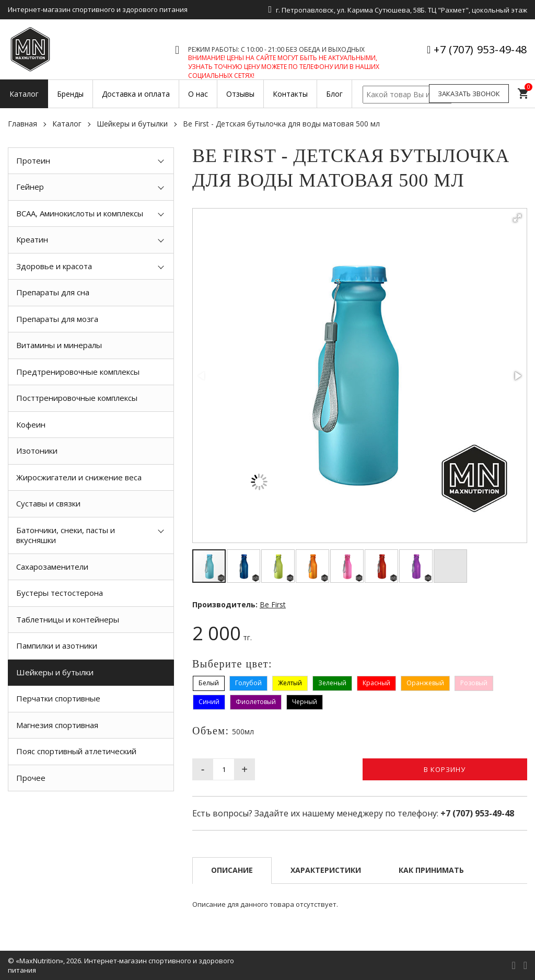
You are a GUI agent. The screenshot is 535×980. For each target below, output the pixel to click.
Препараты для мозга (57, 319)
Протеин (33, 160)
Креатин (32, 239)
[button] (517, 218)
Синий (209, 702)
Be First (273, 604)
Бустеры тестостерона (60, 593)
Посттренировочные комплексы (77, 398)
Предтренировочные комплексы (78, 372)
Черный (305, 702)
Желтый (290, 683)
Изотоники (37, 451)
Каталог (67, 124)
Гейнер (30, 187)
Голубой (248, 683)
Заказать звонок (469, 94)
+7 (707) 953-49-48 (480, 49)
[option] (91, 815)
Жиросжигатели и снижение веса (79, 477)
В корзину (445, 769)
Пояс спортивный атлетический (76, 751)
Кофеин (31, 424)
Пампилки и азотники (57, 645)
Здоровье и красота (54, 266)
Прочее (31, 778)
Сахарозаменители (52, 567)
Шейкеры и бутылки (132, 124)
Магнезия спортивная (57, 725)
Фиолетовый (256, 702)
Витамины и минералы (59, 345)
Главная (22, 124)
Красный (376, 683)
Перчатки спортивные (58, 698)
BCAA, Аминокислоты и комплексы (80, 213)
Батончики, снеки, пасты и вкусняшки (66, 535)
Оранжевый (425, 683)
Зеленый (332, 683)
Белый (209, 683)
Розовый (474, 683)
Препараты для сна (53, 292)
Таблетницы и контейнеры (68, 619)
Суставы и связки (48, 503)
